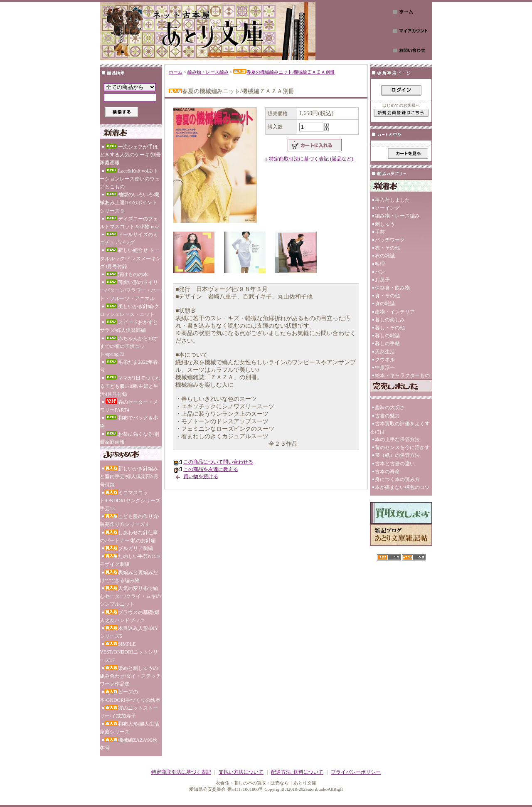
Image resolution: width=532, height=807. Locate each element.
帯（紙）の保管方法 (397, 455)
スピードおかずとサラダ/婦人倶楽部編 (129, 326)
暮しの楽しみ (390, 320)
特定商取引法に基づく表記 (181, 772)
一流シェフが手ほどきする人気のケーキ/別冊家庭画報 (130, 155)
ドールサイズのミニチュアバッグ (129, 238)
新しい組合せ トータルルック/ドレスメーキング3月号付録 (130, 258)
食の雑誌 (385, 304)
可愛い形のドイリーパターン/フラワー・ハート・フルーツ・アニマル (130, 290)
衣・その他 (387, 248)
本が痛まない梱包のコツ (402, 487)
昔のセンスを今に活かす (402, 447)
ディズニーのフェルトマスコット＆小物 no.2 (130, 223)
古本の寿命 (387, 471)
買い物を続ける (201, 476)
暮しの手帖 (387, 343)
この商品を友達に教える (211, 469)
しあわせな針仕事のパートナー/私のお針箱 (129, 537)
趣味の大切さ (390, 407)
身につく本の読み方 (397, 479)
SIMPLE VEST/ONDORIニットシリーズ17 (129, 652)
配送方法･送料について (297, 772)
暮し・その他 (390, 328)
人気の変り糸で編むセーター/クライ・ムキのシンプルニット (130, 596)
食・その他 (387, 296)
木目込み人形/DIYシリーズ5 (129, 632)
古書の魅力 (387, 416)
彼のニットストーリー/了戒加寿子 (129, 712)
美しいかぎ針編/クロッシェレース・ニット (129, 310)
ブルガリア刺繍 (129, 548)
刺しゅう (385, 224)
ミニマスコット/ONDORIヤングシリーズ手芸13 (130, 501)
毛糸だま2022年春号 (129, 366)
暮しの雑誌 (387, 336)
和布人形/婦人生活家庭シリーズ (129, 728)
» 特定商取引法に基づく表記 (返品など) (309, 159)
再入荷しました (392, 200)
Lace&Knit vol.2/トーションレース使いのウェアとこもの (130, 179)
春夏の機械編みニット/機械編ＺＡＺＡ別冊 (284, 72)
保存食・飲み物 (392, 288)
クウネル (385, 360)
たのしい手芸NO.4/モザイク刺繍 (130, 560)
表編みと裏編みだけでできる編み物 (129, 576)
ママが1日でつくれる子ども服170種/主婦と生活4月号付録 (130, 386)
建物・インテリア (395, 312)
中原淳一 (385, 368)
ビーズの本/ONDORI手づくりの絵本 (130, 696)
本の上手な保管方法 (397, 439)
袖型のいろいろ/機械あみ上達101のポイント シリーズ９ (129, 202)
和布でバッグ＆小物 (129, 422)
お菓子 (382, 280)
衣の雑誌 (385, 256)
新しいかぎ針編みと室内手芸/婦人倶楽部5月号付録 (129, 476)
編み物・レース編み (208, 72)
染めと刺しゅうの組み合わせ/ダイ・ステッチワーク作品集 (130, 676)
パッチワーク (390, 240)
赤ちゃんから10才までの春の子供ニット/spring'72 (129, 346)
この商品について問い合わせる (218, 462)
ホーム (176, 72)
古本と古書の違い (395, 464)
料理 (380, 264)
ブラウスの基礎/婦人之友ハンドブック (129, 616)
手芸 (380, 232)
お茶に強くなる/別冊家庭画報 (129, 438)
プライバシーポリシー (356, 772)
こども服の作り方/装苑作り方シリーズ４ (129, 520)
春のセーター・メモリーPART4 (129, 406)
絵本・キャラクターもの (402, 375)
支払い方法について (241, 772)
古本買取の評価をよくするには (400, 428)
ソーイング (387, 208)
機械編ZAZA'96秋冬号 (128, 744)
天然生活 (385, 352)
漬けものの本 (126, 274)
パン (380, 272)
